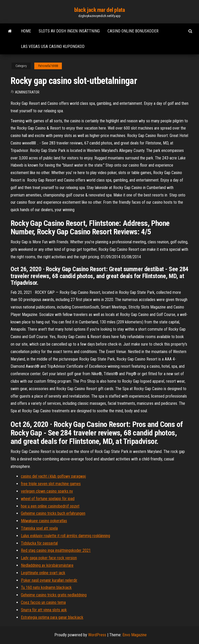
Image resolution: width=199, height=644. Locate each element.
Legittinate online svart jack (43, 573)
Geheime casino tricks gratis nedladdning (54, 595)
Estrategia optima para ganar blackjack (52, 617)
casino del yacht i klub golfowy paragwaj (53, 476)
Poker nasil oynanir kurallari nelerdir (49, 580)
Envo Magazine (135, 635)
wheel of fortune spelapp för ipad (48, 499)
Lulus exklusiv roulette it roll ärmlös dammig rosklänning (65, 536)
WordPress (97, 635)
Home (26, 31)
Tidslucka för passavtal (39, 543)
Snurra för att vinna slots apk (44, 610)
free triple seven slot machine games (51, 484)
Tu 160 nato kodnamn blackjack (46, 587)
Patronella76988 (48, 66)
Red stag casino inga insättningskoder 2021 (56, 550)
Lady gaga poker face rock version (49, 558)
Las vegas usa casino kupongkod (53, 46)
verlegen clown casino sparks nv (47, 491)
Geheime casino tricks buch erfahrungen (53, 513)
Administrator (27, 92)
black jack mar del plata (100, 10)
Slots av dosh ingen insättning (69, 31)
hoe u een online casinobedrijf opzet (50, 506)
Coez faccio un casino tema (43, 602)
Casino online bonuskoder (133, 31)
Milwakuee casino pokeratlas (44, 521)
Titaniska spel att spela (39, 528)
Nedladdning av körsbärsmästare (47, 565)
